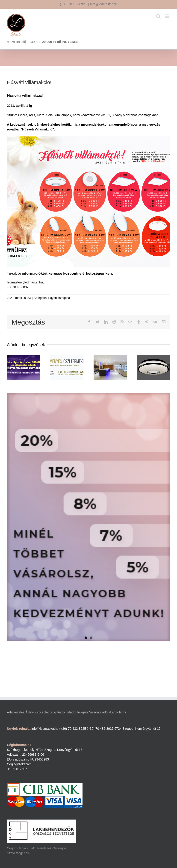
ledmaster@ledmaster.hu (25, 282)
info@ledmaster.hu (104, 4)
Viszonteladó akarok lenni (108, 712)
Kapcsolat (42, 712)
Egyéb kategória (59, 298)
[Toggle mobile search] (158, 16)
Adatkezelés (16, 712)
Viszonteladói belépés (73, 712)
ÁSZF (29, 712)
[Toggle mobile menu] (168, 16)
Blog (53, 712)
